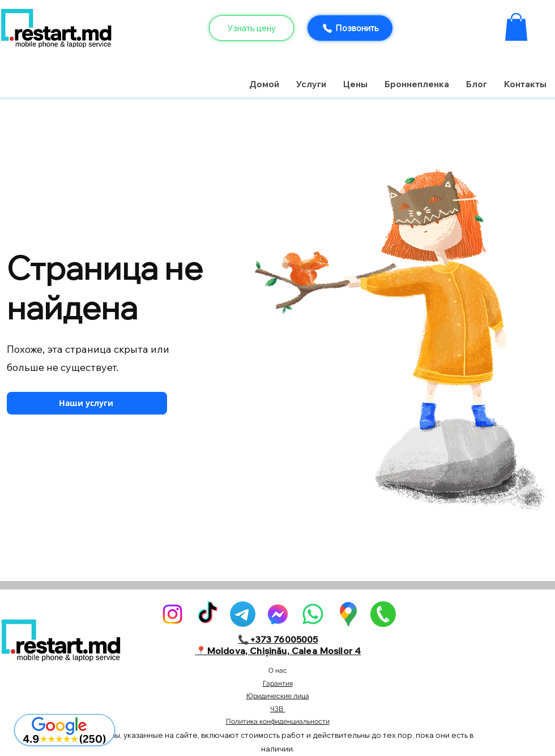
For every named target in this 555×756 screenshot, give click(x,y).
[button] (516, 27)
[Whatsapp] (313, 614)
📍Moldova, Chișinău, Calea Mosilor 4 (278, 651)
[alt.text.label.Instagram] (172, 614)
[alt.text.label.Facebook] (278, 614)
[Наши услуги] (87, 403)
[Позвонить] (350, 28)
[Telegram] (243, 614)
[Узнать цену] (251, 28)
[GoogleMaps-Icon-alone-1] (348, 614)
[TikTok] (208, 614)
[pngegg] (383, 614)
